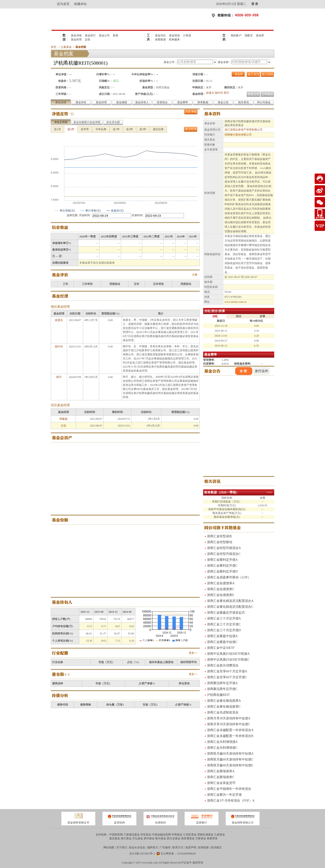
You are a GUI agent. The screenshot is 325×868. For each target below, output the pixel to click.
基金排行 (90, 35)
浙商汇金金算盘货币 (221, 783)
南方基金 (126, 838)
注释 (195, 275)
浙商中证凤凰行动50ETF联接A (228, 654)
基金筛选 (174, 35)
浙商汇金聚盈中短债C (222, 642)
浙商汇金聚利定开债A (222, 560)
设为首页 (63, 4)
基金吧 (260, 35)
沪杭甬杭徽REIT (218, 695)
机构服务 (174, 40)
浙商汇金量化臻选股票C (224, 707)
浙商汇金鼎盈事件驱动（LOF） (229, 577)
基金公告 (223, 102)
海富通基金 (188, 838)
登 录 (255, 4)
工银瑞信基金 (132, 835)
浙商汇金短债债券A (221, 583)
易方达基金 (174, 838)
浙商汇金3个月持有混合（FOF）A (231, 801)
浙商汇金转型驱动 (220, 542)
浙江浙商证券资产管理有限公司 (244, 130)
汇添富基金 (190, 835)
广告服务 (165, 847)
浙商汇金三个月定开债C (224, 624)
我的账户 (236, 35)
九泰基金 (220, 835)
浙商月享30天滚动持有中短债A (229, 718)
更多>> (193, 653)
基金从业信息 (137, 847)
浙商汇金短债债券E (221, 595)
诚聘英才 (153, 847)
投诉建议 (216, 847)
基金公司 (104, 35)
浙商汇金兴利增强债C (222, 748)
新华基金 (149, 838)
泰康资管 (212, 838)
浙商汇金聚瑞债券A (221, 771)
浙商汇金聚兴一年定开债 (224, 795)
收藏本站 (80, 4)
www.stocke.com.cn (236, 302)
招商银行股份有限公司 (238, 135)
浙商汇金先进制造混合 (223, 712)
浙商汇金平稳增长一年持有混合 (229, 789)
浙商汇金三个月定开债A (224, 618)
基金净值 (76, 35)
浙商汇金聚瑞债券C (221, 777)
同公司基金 (264, 102)
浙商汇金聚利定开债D (222, 571)
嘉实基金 (115, 838)
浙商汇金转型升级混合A (224, 548)
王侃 (63, 426)
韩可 (226, 93)
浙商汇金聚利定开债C (222, 566)
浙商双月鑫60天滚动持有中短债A (230, 754)
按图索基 (160, 40)
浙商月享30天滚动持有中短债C (229, 724)
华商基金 (177, 835)
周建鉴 (63, 419)
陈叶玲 (219, 93)
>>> (269, 492)
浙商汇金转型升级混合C (224, 554)
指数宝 (249, 35)
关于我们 (122, 847)
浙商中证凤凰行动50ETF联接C (228, 660)
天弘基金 (138, 838)
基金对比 (160, 35)
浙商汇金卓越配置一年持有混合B (230, 736)
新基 (116, 35)
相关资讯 (244, 102)
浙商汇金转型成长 (220, 536)
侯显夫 (210, 93)
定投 (88, 40)
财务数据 (203, 102)
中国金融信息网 (161, 835)
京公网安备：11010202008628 (178, 854)
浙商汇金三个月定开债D (224, 630)
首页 (53, 47)
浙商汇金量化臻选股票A (224, 701)
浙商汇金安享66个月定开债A (227, 671)
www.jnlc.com (150, 863)
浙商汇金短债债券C (221, 589)
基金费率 (183, 102)
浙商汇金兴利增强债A (222, 742)
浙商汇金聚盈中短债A (222, 636)
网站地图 (109, 847)
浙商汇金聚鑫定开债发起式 (226, 613)
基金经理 (76, 40)
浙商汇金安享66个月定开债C (227, 677)
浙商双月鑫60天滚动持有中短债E (230, 765)
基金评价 (81, 102)
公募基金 (66, 47)
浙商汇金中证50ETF (221, 648)
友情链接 (203, 847)
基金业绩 (61, 102)
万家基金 (201, 838)
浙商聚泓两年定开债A (222, 683)
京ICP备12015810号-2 (142, 854)
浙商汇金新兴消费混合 (223, 665)
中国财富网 (116, 835)
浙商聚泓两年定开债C (222, 689)
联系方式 (178, 847)
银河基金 (161, 838)
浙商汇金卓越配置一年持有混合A (230, 730)
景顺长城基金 (205, 835)
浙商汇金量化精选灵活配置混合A (230, 601)
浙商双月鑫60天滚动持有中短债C (230, 759)
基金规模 (122, 102)
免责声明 (191, 847)
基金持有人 (142, 102)
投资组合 (162, 102)
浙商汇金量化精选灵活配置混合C (230, 607)
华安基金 (146, 835)
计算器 (187, 35)
